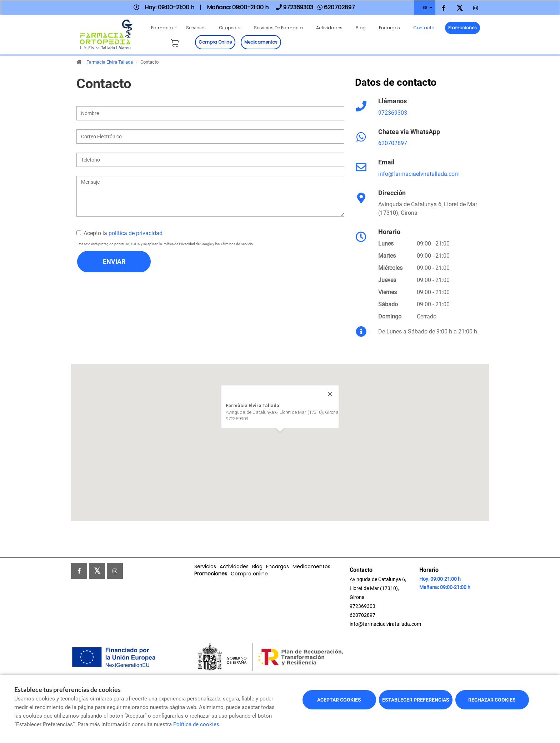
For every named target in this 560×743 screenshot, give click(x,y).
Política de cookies (196, 724)
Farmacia (162, 28)
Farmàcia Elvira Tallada (110, 62)
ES (425, 7)
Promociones (462, 28)
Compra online (215, 42)
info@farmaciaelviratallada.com (419, 174)
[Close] (330, 394)
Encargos (389, 28)
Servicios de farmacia (278, 28)
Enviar (114, 261)
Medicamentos (261, 42)
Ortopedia (230, 28)
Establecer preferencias (416, 700)
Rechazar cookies (492, 700)
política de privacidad (136, 233)
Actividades (329, 28)
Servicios (196, 28)
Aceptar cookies (339, 700)
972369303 (393, 113)
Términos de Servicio (237, 244)
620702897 (393, 143)
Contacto (424, 28)
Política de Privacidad (179, 244)
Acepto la (119, 233)
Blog (361, 28)
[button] (280, 438)
